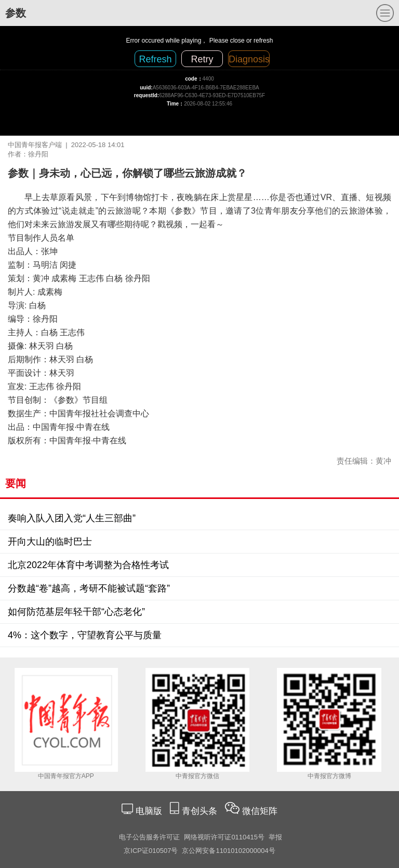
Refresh (155, 59)
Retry (202, 59)
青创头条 (201, 811)
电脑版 (149, 811)
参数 (16, 13)
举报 (275, 837)
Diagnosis (249, 59)
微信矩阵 (260, 811)
